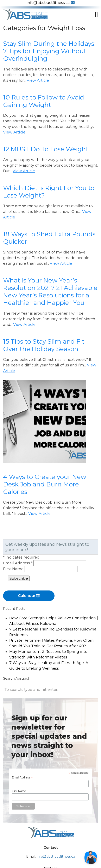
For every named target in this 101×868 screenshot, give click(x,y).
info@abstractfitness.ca (51, 3)
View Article (38, 80)
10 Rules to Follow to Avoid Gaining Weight (44, 101)
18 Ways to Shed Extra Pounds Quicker (49, 238)
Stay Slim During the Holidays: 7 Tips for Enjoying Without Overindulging (49, 51)
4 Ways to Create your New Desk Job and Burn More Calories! (45, 484)
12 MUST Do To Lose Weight (46, 149)
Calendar (29, 596)
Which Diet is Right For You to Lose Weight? (49, 192)
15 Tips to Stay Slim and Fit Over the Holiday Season (44, 345)
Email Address (18, 563)
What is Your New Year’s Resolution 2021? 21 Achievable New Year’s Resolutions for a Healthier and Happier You (50, 292)
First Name (14, 569)
